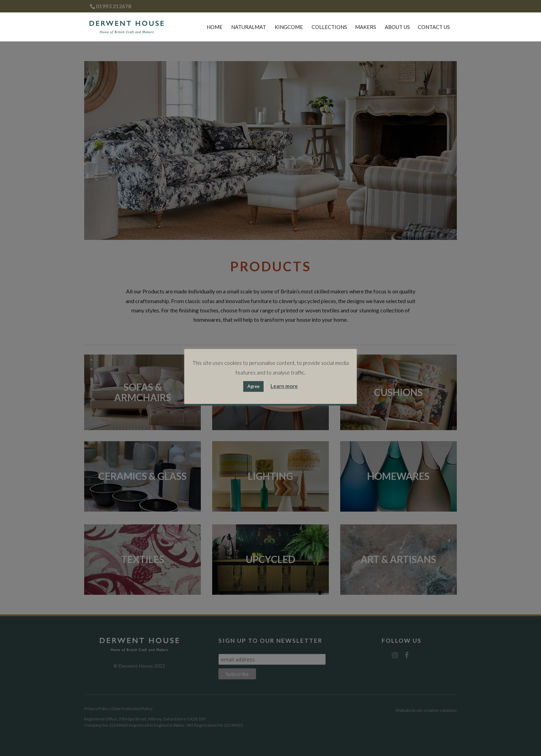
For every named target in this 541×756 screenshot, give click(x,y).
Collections (329, 27)
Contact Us (434, 27)
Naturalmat (249, 27)
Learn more (284, 386)
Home (215, 27)
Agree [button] (253, 386)
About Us (397, 27)
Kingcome (289, 27)
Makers (366, 27)
